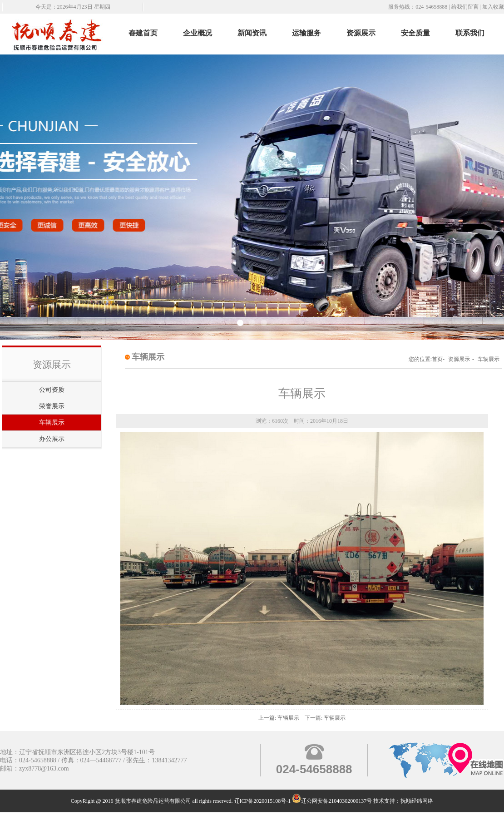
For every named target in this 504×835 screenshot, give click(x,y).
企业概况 (198, 33)
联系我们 (470, 33)
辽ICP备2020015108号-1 (263, 801)
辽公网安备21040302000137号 (332, 801)
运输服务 (306, 33)
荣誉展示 (52, 406)
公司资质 (52, 390)
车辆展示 (52, 422)
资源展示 (361, 33)
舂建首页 (143, 33)
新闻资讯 (252, 33)
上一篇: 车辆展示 (279, 718)
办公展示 (52, 439)
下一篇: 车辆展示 (325, 718)
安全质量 (415, 33)
